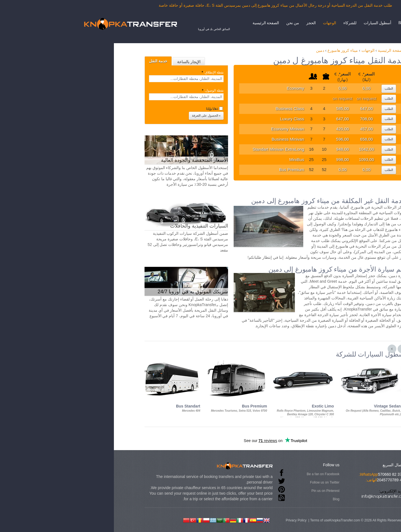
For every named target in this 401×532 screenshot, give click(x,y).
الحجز (236, 22)
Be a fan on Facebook (248, 474)
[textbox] (111, 79)
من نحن (218, 22)
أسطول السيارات (303, 22)
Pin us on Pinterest (250, 491)
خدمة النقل (83, 61)
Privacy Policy (221, 520)
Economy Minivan (213, 129)
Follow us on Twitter (250, 482)
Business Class (215, 108)
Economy (220, 88)
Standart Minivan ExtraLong (203, 149)
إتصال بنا (343, 22)
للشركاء (275, 22)
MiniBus (222, 159)
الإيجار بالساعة (114, 62)
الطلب (314, 89)
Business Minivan (213, 139)
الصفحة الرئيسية (191, 22)
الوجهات (255, 22)
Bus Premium (217, 169)
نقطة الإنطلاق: (137, 72)
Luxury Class (217, 119)
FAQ (326, 22)
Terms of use (245, 520)
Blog (261, 499)
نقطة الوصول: (137, 91)
